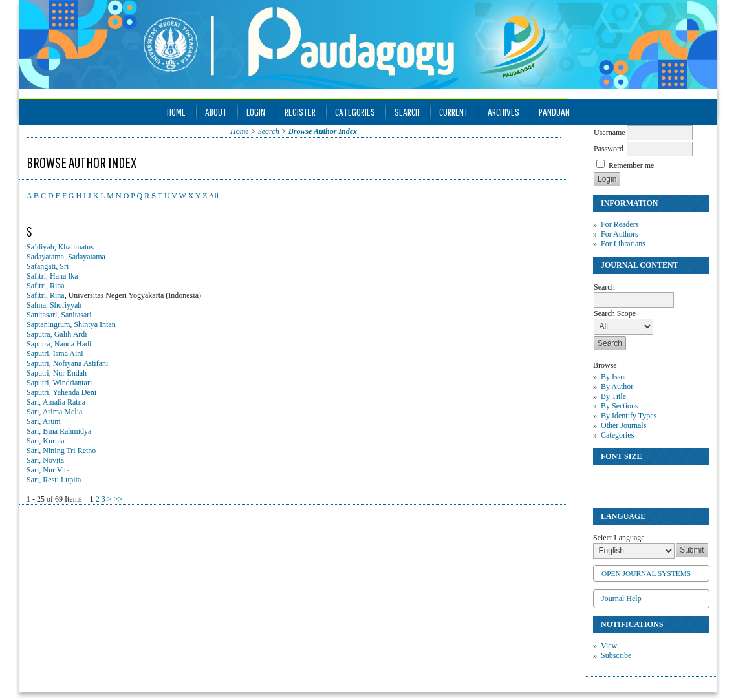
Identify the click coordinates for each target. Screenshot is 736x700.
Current (454, 111)
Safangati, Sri (48, 266)
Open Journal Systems (646, 573)
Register (300, 111)
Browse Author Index (323, 131)
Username (610, 133)
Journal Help (622, 599)
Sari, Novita (45, 460)
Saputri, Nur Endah (57, 373)
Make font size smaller (605, 481)
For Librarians (623, 244)
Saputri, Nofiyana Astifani (67, 363)
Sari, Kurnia (46, 441)
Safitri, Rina (46, 286)
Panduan (554, 111)
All (214, 196)
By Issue (614, 377)
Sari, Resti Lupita (54, 480)
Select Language (619, 538)
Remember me (631, 165)
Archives (503, 111)
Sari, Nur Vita (48, 470)
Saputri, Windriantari (59, 383)
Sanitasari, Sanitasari (59, 315)
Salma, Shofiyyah (54, 305)
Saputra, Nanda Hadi (59, 344)
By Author (617, 387)
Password (609, 149)
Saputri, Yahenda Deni (61, 392)
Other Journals (623, 425)
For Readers (620, 224)
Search (407, 111)
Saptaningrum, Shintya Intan (71, 324)
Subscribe (616, 655)
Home (176, 111)
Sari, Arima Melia (54, 412)
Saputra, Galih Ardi (57, 334)
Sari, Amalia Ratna (56, 402)
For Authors (620, 234)
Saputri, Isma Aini (55, 354)
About (216, 111)
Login (256, 111)
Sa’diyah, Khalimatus (60, 247)
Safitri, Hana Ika (52, 276)
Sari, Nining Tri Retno (61, 451)
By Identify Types (629, 416)
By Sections (620, 406)
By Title (613, 396)
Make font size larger (646, 481)
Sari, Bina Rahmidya (59, 431)
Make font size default (625, 481)
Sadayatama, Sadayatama (66, 257)
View (609, 646)
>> (118, 499)
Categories (617, 435)
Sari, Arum (44, 421)
